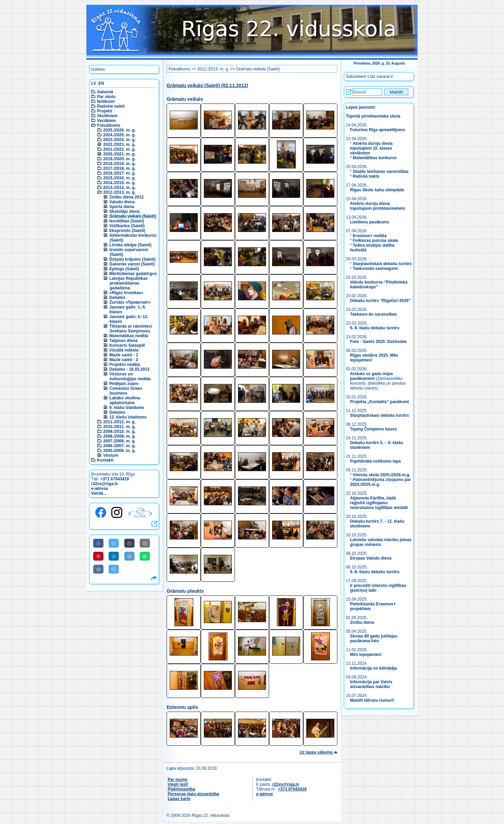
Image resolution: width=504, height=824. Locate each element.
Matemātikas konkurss (375, 158)
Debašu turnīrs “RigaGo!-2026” (380, 301)
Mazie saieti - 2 (124, 360)
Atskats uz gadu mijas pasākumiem (372, 376)
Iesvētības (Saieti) (127, 221)
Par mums (178, 780)
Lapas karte (179, 799)
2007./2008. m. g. (119, 441)
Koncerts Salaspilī (127, 345)
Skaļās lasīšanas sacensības (381, 171)
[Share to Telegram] (114, 569)
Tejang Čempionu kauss (373, 429)
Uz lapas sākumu (316, 752)
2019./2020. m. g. (119, 159)
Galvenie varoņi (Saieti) (132, 264)
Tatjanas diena (123, 341)
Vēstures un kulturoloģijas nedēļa (130, 376)
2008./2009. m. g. (119, 436)
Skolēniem (107, 116)
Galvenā (105, 92)
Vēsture (111, 455)
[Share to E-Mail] (145, 543)
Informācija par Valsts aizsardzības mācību (371, 684)
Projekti (104, 111)
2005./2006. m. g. (119, 451)
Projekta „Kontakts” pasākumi (380, 402)
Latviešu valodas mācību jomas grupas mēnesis (381, 542)
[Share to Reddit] (129, 556)
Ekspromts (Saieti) (127, 231)
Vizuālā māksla (124, 350)
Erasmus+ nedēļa (370, 236)
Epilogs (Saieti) (124, 269)
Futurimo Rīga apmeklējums (377, 130)
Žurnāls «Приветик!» (130, 302)
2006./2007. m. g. (119, 446)
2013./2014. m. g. (119, 188)
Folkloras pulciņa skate (375, 241)
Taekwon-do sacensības (373, 314)
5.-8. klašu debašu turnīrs (375, 328)
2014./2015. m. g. (119, 183)
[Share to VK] (98, 569)
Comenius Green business (126, 391)
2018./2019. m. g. (119, 164)
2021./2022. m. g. (119, 149)
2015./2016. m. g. (119, 178)
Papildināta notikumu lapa (375, 461)
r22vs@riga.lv (104, 484)
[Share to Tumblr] (129, 543)
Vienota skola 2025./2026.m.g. (382, 475)
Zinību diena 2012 (127, 197)
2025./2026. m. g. (119, 130)
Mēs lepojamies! (366, 655)
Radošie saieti (111, 106)
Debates (117, 298)
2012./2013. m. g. (119, 192)
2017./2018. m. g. (119, 168)
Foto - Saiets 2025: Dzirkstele (378, 342)
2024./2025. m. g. (119, 135)
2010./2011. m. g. (119, 427)
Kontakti (105, 460)
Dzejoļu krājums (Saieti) (132, 259)
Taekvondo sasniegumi (376, 269)
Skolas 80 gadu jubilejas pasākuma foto (374, 638)
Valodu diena (122, 202)
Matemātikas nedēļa (129, 336)
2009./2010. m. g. (119, 431)
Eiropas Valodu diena (371, 558)
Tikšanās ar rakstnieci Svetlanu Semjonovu (131, 329)
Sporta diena (122, 207)
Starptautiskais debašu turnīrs (382, 264)
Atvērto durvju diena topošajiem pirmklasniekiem (377, 206)
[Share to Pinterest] (98, 556)
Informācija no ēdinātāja (373, 668)
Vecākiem (106, 121)
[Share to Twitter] (114, 543)
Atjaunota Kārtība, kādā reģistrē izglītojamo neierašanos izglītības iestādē (379, 503)
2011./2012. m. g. (119, 422)
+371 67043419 (115, 479)
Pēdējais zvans (124, 384)
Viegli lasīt (178, 784)
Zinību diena (362, 622)
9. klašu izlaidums (127, 408)
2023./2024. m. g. (119, 140)
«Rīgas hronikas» (126, 293)
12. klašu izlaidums (128, 417)
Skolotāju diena (124, 211)
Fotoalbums (109, 125)
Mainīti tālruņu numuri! (372, 700)
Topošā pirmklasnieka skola (373, 116)
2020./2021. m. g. (119, 154)
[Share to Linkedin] (114, 556)
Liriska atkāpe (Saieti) (130, 245)
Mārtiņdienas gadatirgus (133, 274)
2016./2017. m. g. (119, 173)
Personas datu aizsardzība (193, 794)
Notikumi (106, 101)
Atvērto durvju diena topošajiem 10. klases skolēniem (371, 148)
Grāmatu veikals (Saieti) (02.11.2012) (207, 86)
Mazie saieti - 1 (124, 355)
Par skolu (106, 97)
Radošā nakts (366, 176)
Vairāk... (99, 493)
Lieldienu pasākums (370, 222)
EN (101, 83)
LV (94, 83)
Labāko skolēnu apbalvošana (125, 400)
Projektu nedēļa (124, 365)
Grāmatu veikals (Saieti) (132, 216)
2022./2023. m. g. (119, 145)
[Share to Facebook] (98, 543)
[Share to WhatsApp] (145, 556)
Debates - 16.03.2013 (129, 369)
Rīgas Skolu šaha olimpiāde (377, 190)
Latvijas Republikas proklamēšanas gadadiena (128, 283)
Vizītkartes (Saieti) (127, 226)
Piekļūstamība (181, 789)
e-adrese (100, 489)
